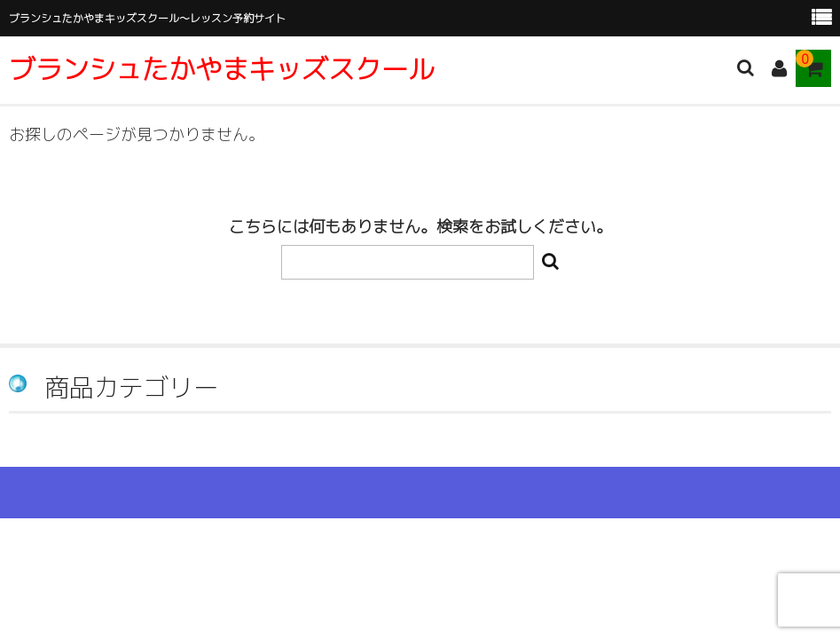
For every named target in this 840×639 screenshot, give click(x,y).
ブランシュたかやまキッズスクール (222, 69)
